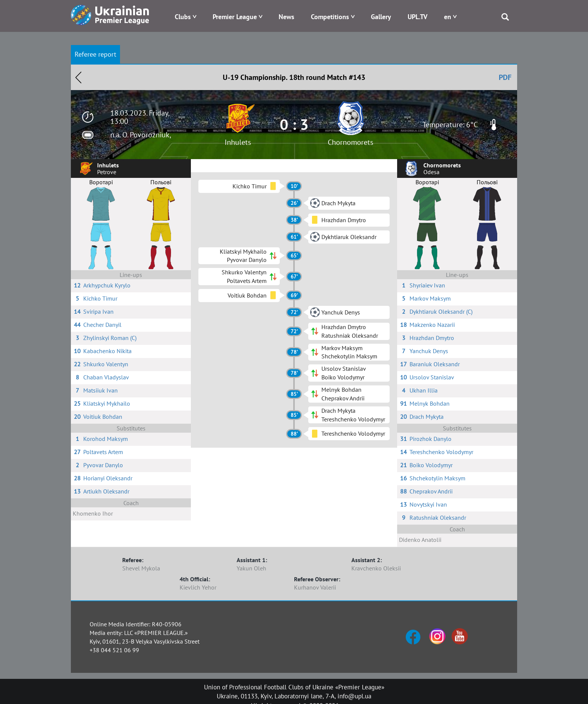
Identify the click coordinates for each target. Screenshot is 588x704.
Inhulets (238, 142)
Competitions (330, 17)
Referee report (95, 54)
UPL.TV (418, 17)
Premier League (235, 17)
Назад (78, 77)
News (286, 17)
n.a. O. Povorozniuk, (141, 135)
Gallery (381, 17)
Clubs (183, 17)
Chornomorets (350, 142)
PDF (505, 77)
